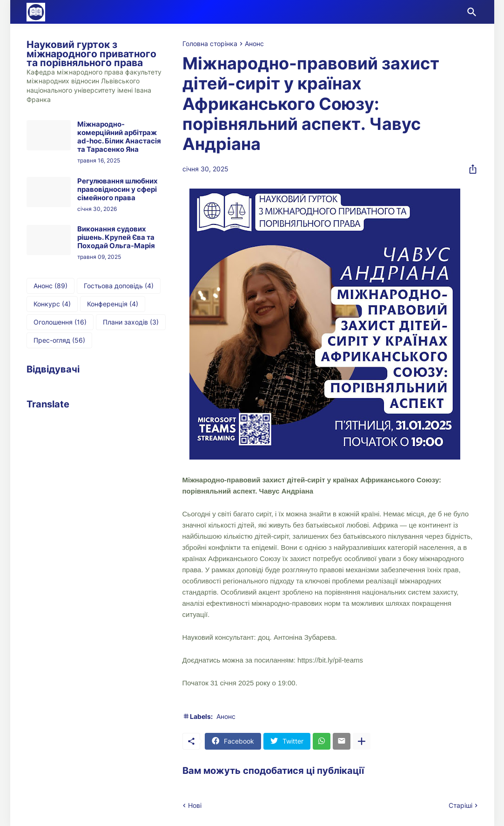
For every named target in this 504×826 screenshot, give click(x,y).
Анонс (254, 44)
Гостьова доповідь (119, 286)
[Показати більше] (362, 741)
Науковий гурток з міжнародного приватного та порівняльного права (91, 54)
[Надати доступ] (470, 169)
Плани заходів (131, 322)
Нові (195, 805)
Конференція (113, 304)
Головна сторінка (210, 44)
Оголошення (60, 322)
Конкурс (52, 304)
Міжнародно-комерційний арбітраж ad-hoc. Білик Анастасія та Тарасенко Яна (119, 137)
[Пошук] (470, 12)
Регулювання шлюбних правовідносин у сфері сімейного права (118, 190)
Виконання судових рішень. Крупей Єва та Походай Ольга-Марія (116, 237)
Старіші (460, 805)
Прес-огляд (59, 340)
